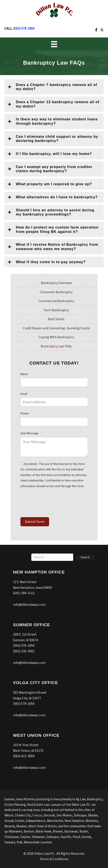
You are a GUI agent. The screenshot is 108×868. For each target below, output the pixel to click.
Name (24, 374)
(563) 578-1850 (24, 29)
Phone (25, 414)
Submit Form (35, 522)
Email (24, 394)
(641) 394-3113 (24, 593)
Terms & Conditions (54, 859)
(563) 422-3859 (24, 756)
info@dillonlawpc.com (29, 605)
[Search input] (52, 557)
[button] (54, 87)
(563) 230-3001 (24, 651)
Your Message (30, 433)
